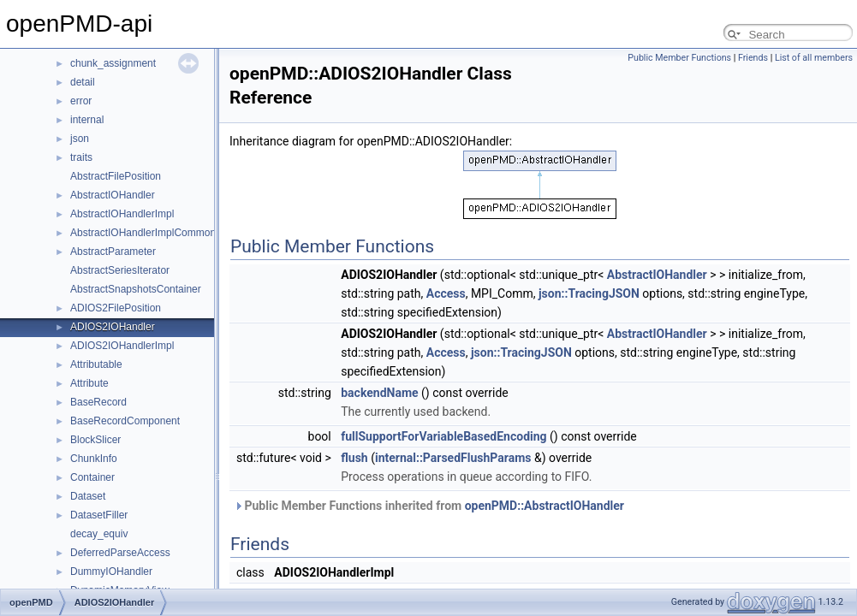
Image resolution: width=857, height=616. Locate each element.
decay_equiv (99, 534)
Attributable (96, 364)
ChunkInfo (94, 459)
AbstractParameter (113, 252)
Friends (753, 58)
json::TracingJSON (589, 293)
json (80, 139)
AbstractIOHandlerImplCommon (143, 233)
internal (87, 120)
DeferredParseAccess (120, 553)
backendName (379, 393)
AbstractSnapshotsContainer (136, 289)
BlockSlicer (95, 440)
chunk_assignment (113, 63)
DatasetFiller (99, 515)
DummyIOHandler (111, 572)
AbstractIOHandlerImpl (122, 214)
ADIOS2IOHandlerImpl (122, 346)
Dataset (88, 496)
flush (354, 458)
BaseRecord (98, 402)
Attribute (89, 383)
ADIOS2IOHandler (113, 327)
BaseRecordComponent (125, 421)
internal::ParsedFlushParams (453, 458)
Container (92, 477)
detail (83, 82)
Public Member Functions (679, 58)
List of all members (814, 58)
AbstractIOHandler (113, 195)
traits (81, 157)
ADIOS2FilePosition (116, 308)
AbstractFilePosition (116, 176)
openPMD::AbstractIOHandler (545, 506)
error (81, 101)
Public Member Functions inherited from (429, 506)
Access (446, 293)
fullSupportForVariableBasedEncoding (443, 436)
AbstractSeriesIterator (120, 270)
